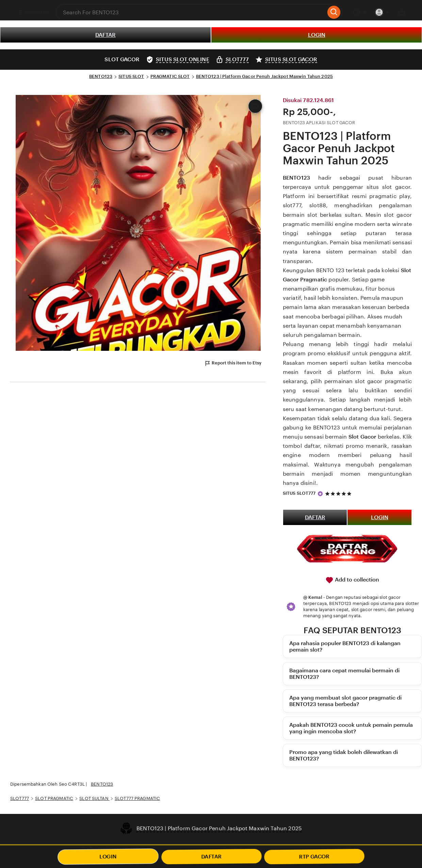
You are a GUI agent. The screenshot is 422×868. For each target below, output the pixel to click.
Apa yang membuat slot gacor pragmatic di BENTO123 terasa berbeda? (345, 701)
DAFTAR (105, 35)
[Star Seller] (320, 494)
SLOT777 (20, 798)
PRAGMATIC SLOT (170, 76)
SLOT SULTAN (94, 798)
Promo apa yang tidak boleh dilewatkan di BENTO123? (344, 755)
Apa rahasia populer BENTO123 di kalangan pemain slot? (345, 646)
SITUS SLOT (131, 76)
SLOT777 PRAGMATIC (137, 798)
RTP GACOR (314, 857)
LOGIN (317, 35)
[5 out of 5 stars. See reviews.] (339, 494)
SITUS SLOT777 (299, 493)
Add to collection (352, 580)
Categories (33, 12)
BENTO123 (101, 76)
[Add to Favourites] (255, 106)
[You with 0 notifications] (382, 12)
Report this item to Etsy (233, 363)
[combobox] (191, 12)
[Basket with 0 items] (402, 12)
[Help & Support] (360, 12)
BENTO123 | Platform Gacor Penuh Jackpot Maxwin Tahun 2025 (264, 76)
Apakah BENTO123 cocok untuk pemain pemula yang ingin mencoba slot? (351, 728)
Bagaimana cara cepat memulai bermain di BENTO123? (344, 674)
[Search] (334, 12)
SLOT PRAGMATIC (54, 798)
